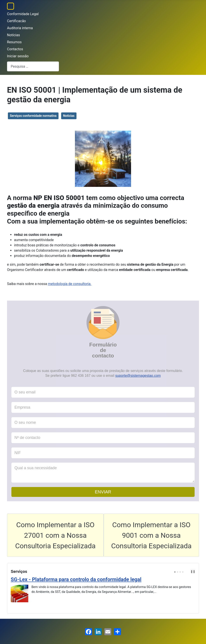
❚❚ (193, 571)
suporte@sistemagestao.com (138, 376)
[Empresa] (103, 407)
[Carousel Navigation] (188, 572)
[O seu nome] (103, 423)
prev (187, 571)
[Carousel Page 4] (183, 572)
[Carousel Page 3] (180, 572)
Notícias (13, 35)
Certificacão (16, 21)
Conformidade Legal (23, 14)
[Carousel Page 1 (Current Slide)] (175, 572)
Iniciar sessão (18, 56)
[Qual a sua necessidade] (103, 473)
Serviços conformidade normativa (33, 116)
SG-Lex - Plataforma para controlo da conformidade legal (76, 579)
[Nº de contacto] (103, 438)
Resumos (14, 42)
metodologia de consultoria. (70, 284)
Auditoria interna (20, 28)
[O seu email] (103, 392)
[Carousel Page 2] (178, 572)
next (191, 571)
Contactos (15, 49)
